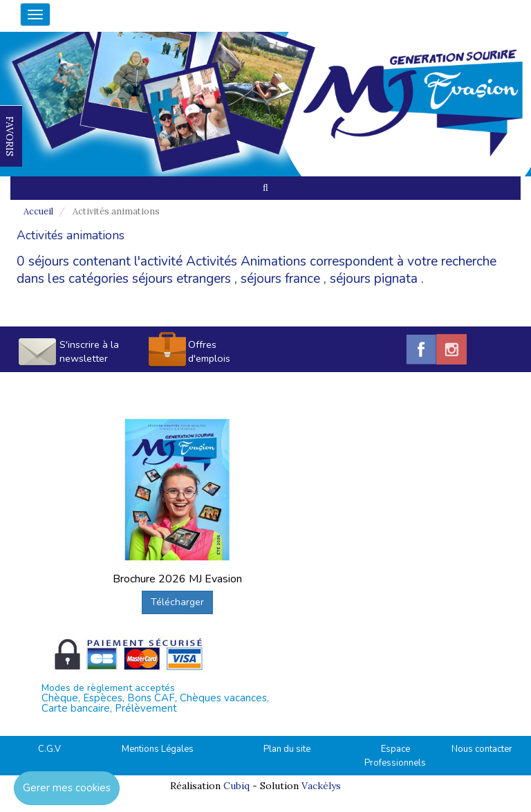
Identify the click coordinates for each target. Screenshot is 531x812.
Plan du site (287, 749)
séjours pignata (374, 279)
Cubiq (236, 786)
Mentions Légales (158, 749)
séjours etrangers (181, 279)
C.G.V (49, 749)
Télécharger (177, 602)
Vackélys (321, 786)
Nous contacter (482, 749)
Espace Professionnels (395, 756)
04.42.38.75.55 (451, 12)
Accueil (38, 211)
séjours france (280, 279)
